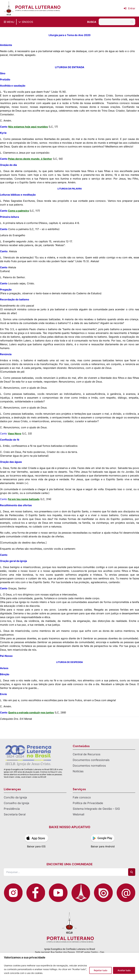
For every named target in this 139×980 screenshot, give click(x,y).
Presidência (12, 809)
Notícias (78, 771)
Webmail (78, 814)
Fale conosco (82, 797)
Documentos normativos (89, 766)
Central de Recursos (87, 754)
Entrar (129, 8)
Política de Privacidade (88, 803)
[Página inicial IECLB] (9, 8)
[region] (69, 966)
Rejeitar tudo (101, 970)
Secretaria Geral (15, 814)
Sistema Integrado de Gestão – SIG (96, 809)
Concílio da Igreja (15, 797)
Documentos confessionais (91, 760)
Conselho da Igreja (16, 803)
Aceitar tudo (124, 970)
